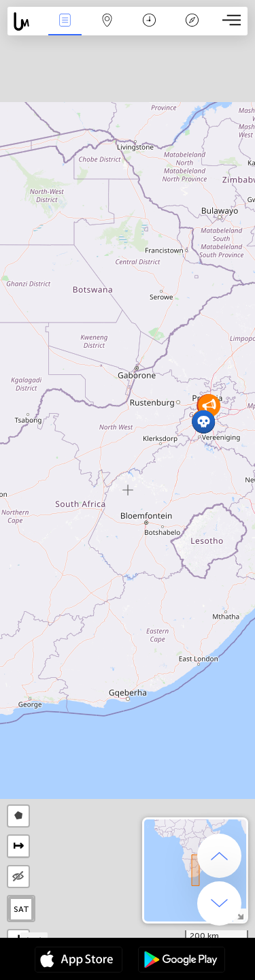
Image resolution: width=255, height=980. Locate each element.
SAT (21, 909)
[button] (204, 422)
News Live (65, 21)
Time (149, 21)
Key (192, 21)
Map (107, 21)
